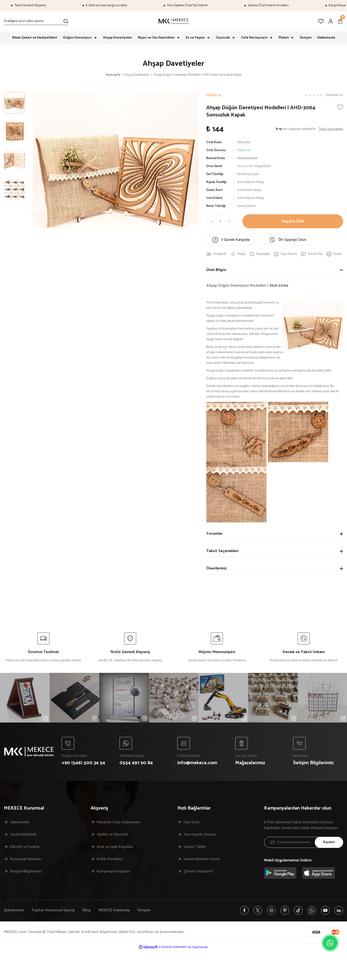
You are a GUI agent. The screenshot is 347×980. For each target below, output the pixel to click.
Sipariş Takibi (195, 847)
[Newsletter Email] (304, 842)
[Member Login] (331, 21)
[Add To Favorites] (340, 107)
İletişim (144, 910)
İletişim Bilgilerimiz (26, 872)
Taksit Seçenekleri (222, 551)
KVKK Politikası (110, 859)
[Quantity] (220, 221)
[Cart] (340, 21)
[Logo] (173, 21)
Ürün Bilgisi (216, 270)
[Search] (36, 21)
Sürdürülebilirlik (23, 835)
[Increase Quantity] (230, 221)
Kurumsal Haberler (26, 859)
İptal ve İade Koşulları (115, 847)
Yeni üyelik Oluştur (200, 835)
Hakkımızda (20, 822)
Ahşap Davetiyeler (173, 64)
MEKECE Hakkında (114, 910)
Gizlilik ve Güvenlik (113, 835)
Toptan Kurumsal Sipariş (53, 910)
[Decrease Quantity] (211, 221)
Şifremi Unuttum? (198, 872)
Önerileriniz (216, 568)
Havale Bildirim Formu (202, 859)
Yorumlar (214, 534)
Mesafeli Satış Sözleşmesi (119, 822)
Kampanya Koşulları (113, 872)
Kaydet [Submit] (329, 842)
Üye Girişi (192, 822)
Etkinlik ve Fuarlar (25, 847)
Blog (87, 910)
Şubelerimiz (14, 910)
